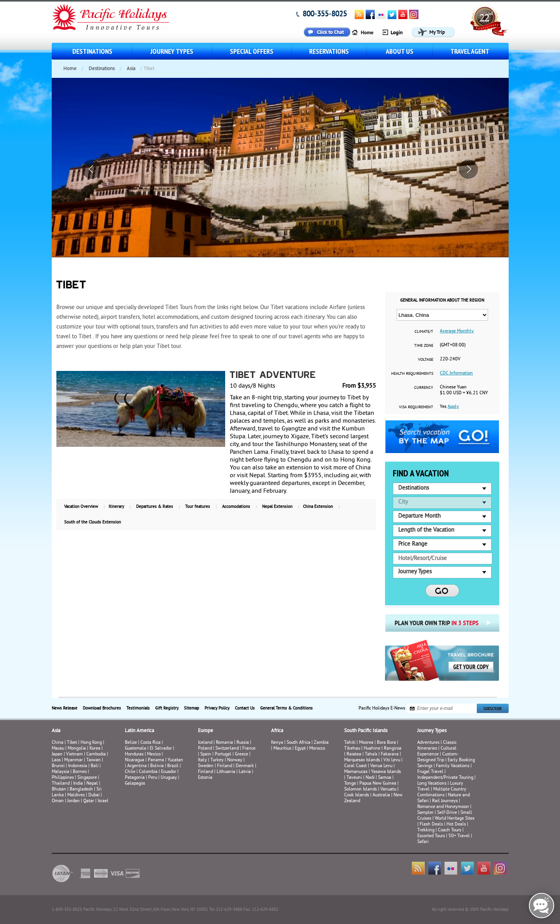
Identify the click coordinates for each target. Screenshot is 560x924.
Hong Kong (91, 743)
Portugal (223, 754)
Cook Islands (357, 795)
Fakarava (390, 754)
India (78, 784)
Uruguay (169, 778)
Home (70, 69)
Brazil (173, 766)
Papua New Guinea (378, 784)
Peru (153, 778)
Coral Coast (355, 766)
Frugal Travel (430, 772)
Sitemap (192, 708)
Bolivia (157, 766)
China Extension (318, 507)
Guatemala (136, 749)
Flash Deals (431, 825)
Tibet (73, 743)
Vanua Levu (381, 766)
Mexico (154, 754)
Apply (453, 407)
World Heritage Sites (455, 819)
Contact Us (245, 708)
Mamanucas (356, 772)
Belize (131, 743)
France (249, 749)
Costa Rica (150, 743)
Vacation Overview (81, 507)
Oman (58, 801)
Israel (103, 801)
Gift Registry (167, 708)
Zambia (321, 743)
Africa (277, 731)
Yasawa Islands (386, 772)
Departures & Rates (155, 507)
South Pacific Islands (366, 731)
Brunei (58, 766)
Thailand (61, 784)
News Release (65, 708)
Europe (206, 731)
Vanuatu (388, 790)
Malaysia (60, 772)
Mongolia (77, 749)
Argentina (137, 766)
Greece (241, 754)
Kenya (277, 743)
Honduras (134, 754)
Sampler (425, 813)
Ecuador (169, 772)
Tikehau (352, 749)
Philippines (63, 778)
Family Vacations (453, 766)
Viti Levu (392, 760)
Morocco (317, 749)
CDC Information (456, 373)
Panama (156, 760)
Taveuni (354, 778)
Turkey (217, 760)
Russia (243, 743)
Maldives (76, 795)
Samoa (385, 778)
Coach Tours (450, 830)
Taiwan (94, 760)
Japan (57, 754)
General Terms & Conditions (286, 708)
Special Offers (252, 51)
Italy (202, 760)
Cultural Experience (437, 752)
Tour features (198, 507)
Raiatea (354, 754)
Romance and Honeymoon (443, 807)
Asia (131, 69)
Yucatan (175, 760)
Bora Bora (386, 743)
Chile (130, 772)
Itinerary (116, 507)
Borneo (80, 772)
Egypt (300, 749)
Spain (206, 754)
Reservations (329, 51)
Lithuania (226, 772)
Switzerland (227, 749)
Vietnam (74, 754)
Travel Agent (470, 51)
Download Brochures (102, 708)
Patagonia (135, 778)
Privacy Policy (217, 708)
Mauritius (282, 749)
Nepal (92, 784)
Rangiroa (393, 749)
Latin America (139, 731)
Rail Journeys (445, 801)
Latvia (245, 772)
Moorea (366, 743)
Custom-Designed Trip (438, 757)
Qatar (89, 801)
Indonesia (78, 766)
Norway (235, 760)
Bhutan (59, 790)
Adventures (428, 743)
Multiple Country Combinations (442, 792)
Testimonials (138, 708)
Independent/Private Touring (445, 778)
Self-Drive (447, 813)
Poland (205, 749)
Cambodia (96, 754)
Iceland (205, 743)
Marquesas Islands (362, 760)
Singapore (87, 778)
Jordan (73, 801)
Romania (224, 743)
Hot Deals (456, 825)
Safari (423, 842)
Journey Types (172, 51)
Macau (58, 749)
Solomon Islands (360, 790)
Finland (225, 766)
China (58, 743)
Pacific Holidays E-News (382, 709)
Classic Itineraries (437, 746)
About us (400, 51)
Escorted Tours (431, 836)
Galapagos (135, 784)
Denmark (245, 766)
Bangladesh (81, 790)
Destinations (92, 51)
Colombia (148, 772)
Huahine (372, 749)
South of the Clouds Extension (93, 522)
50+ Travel (459, 836)
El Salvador (161, 749)
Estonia (205, 778)
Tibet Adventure (273, 376)
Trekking (426, 830)
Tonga (350, 784)
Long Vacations (432, 784)
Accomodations (236, 507)
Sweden (206, 766)
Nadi (370, 778)
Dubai (94, 795)
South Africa (298, 743)
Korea (95, 749)
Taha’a (371, 754)
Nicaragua (135, 760)
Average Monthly (457, 331)
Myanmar (73, 760)
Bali (94, 766)
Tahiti (350, 743)
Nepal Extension (277, 507)
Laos (56, 760)
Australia (381, 795)
